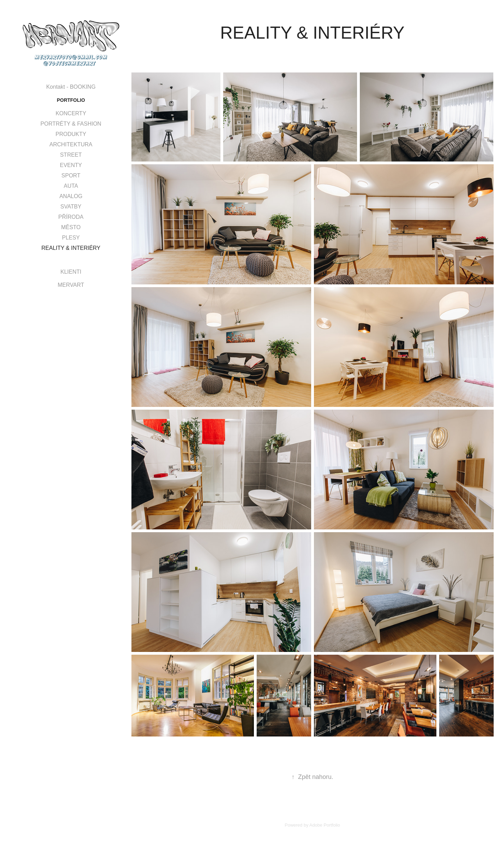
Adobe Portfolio (325, 825)
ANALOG (71, 196)
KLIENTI (71, 272)
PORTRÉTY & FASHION (71, 124)
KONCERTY (71, 113)
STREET (71, 155)
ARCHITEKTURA (71, 144)
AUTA (71, 186)
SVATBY (71, 207)
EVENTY (71, 165)
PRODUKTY (71, 134)
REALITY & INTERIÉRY (71, 248)
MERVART (71, 285)
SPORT (71, 175)
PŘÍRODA (71, 217)
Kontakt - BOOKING (71, 87)
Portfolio (71, 100)
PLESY (71, 238)
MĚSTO (71, 227)
